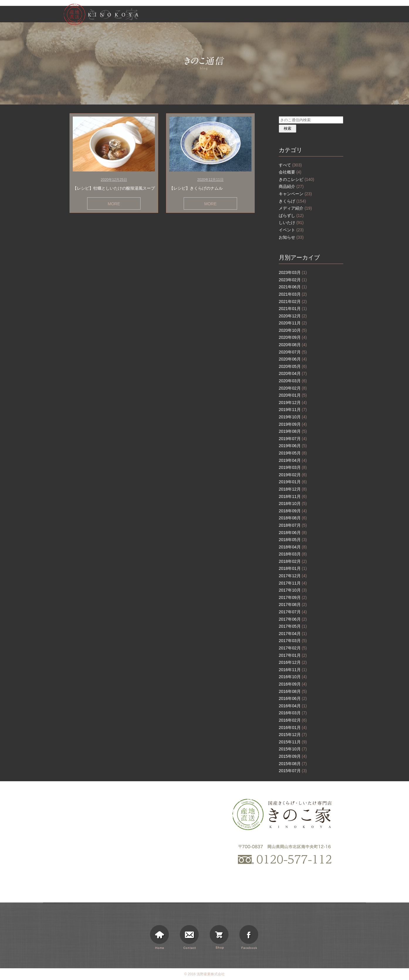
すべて (290, 165)
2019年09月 (293, 424)
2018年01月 (293, 568)
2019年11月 (293, 410)
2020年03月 (293, 381)
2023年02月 (293, 280)
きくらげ (292, 201)
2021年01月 (293, 309)
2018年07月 (293, 525)
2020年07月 (293, 352)
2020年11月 (293, 323)
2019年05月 (293, 453)
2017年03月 (293, 641)
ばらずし (291, 215)
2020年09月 (293, 337)
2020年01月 (293, 395)
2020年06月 (293, 359)
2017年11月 (293, 583)
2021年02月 (293, 302)
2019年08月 (293, 431)
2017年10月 (293, 590)
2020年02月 (293, 388)
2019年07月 (293, 439)
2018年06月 (293, 533)
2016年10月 (293, 677)
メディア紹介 (295, 208)
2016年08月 (293, 691)
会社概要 (290, 172)
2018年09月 (293, 511)
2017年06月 (293, 619)
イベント (291, 230)
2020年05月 (293, 366)
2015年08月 (293, 764)
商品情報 (261, 15)
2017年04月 (293, 634)
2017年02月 (293, 648)
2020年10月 (293, 330)
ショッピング (335, 15)
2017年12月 (293, 576)
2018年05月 (293, 540)
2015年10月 (293, 749)
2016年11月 (293, 670)
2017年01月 (293, 655)
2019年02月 (293, 475)
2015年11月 (293, 742)
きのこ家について (232, 15)
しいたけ (291, 223)
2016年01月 (293, 728)
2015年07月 (293, 771)
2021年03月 (293, 294)
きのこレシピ (296, 179)
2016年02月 (293, 720)
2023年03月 (293, 272)
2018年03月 (293, 554)
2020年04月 (293, 373)
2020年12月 (293, 316)
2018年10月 (293, 504)
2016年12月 (293, 662)
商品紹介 (291, 186)
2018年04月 (293, 547)
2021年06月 (293, 287)
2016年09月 (293, 684)
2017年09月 (293, 597)
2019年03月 (293, 467)
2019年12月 (293, 403)
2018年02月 (293, 561)
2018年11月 (293, 496)
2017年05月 (293, 626)
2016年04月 (293, 706)
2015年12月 (293, 735)
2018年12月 (293, 489)
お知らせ (285, 15)
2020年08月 (293, 345)
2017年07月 (293, 612)
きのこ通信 (308, 15)
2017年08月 (293, 604)
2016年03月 (293, 713)
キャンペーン (295, 194)
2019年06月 (293, 446)
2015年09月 (293, 756)
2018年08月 (293, 518)
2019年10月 (293, 417)
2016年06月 (293, 698)
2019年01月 (293, 482)
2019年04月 (293, 460)
